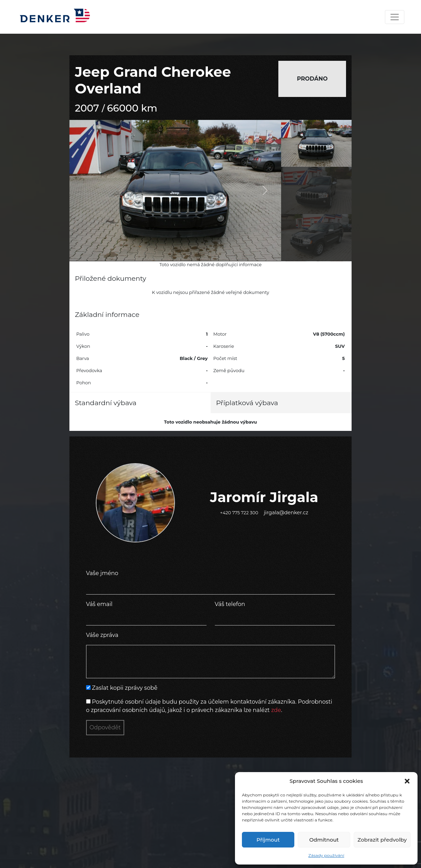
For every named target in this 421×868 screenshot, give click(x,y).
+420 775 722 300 (239, 513)
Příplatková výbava (247, 403)
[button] (407, 781)
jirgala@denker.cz (286, 513)
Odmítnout (324, 840)
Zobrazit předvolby (382, 840)
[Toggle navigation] (395, 17)
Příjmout (268, 840)
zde (276, 710)
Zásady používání (326, 855)
